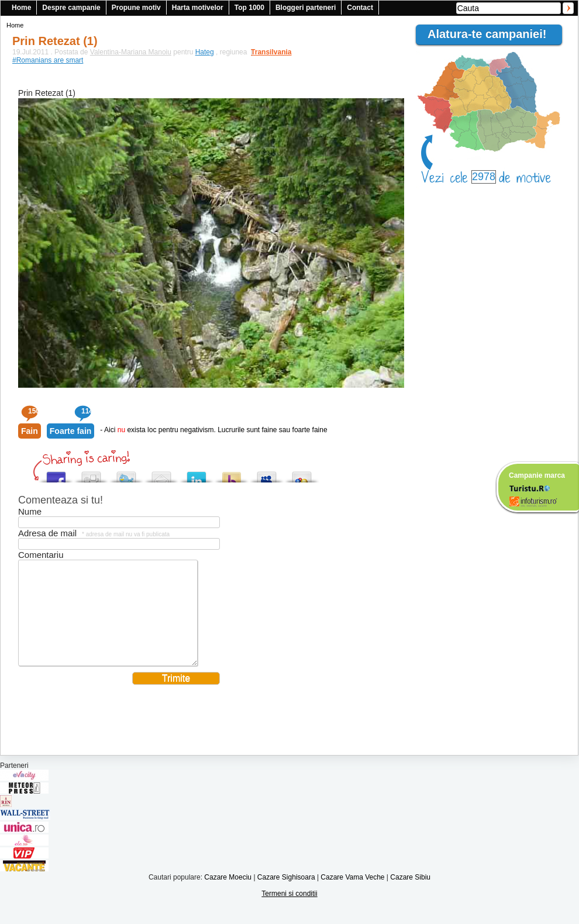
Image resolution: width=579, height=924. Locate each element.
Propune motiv (136, 8)
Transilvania (266, 52)
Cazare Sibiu (410, 895)
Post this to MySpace (267, 474)
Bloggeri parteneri (306, 8)
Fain (30, 431)
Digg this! (91, 474)
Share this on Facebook (56, 474)
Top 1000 (249, 8)
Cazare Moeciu (228, 895)
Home (21, 8)
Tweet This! (126, 474)
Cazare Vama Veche (352, 895)
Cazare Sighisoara (286, 895)
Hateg (205, 52)
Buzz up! (232, 474)
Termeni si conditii (289, 911)
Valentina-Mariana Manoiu (131, 52)
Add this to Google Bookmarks (302, 474)
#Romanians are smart (48, 60)
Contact (360, 8)
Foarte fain (71, 431)
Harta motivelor (198, 8)
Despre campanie (71, 8)
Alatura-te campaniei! (492, 34)
